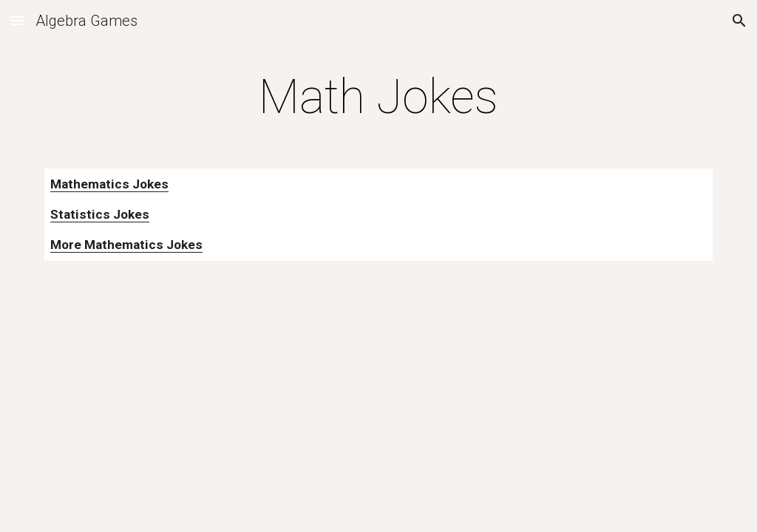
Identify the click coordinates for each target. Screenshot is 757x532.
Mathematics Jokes (109, 184)
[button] (18, 20)
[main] (378, 98)
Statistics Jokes (100, 214)
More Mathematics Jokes (126, 245)
